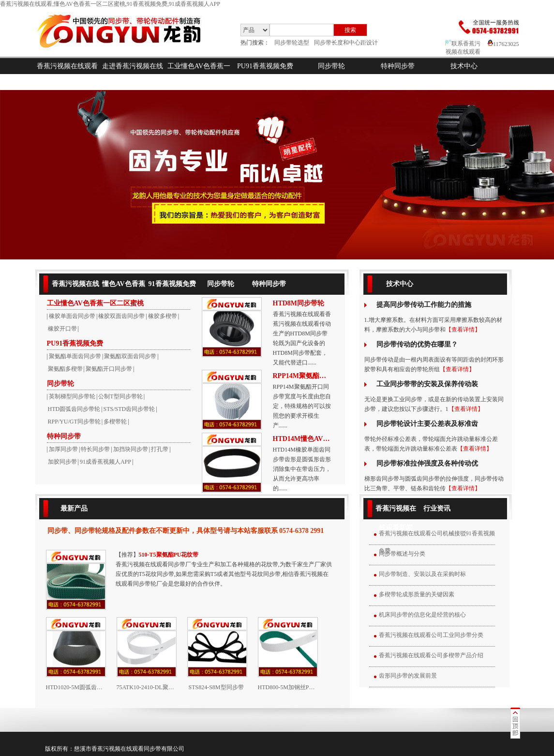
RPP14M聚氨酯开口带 (302, 376)
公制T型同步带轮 (120, 396)
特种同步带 (398, 66)
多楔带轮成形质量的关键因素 (417, 594)
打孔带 (160, 449)
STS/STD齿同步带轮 (129, 409)
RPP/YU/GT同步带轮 (74, 422)
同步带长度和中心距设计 (346, 43)
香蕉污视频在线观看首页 (67, 74)
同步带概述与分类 (402, 554)
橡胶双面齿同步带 (121, 316)
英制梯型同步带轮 (72, 396)
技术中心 (464, 66)
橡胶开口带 (62, 329)
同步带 (152, 749)
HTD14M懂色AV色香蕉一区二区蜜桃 (302, 439)
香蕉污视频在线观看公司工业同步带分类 (431, 635)
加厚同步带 (63, 449)
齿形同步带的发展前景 (408, 676)
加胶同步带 (62, 462)
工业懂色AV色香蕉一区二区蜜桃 (199, 74)
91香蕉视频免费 (172, 284)
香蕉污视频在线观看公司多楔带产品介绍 (431, 655)
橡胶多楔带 (163, 316)
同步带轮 (331, 66)
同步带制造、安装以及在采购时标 (422, 574)
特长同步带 (95, 449)
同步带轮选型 (292, 43)
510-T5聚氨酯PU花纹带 (169, 555)
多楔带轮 (115, 422)
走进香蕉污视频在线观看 (133, 74)
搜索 (350, 30)
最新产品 (74, 508)
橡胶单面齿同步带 (72, 316)
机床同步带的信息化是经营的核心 (422, 615)
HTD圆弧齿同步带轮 (74, 409)
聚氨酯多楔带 (65, 369)
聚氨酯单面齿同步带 (75, 356)
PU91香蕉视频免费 (265, 66)
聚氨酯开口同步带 (109, 369)
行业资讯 (437, 508)
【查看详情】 (463, 330)
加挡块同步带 (131, 449)
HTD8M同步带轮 (299, 303)
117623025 (503, 44)
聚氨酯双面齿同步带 (130, 356)
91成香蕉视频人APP (105, 462)
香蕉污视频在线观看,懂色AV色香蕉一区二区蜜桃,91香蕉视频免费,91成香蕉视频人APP (110, 4)
